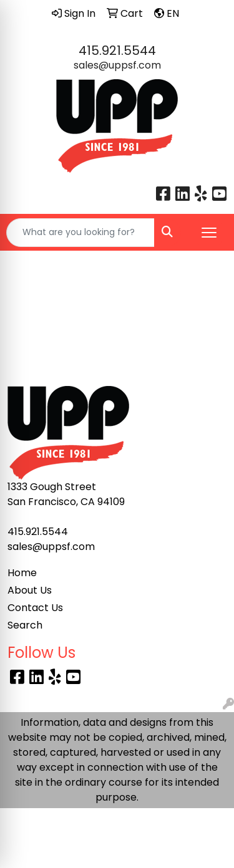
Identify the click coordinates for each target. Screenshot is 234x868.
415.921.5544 (117, 51)
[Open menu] (209, 233)
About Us (30, 590)
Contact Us (35, 608)
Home (22, 573)
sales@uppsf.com (117, 65)
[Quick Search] (80, 233)
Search (25, 625)
